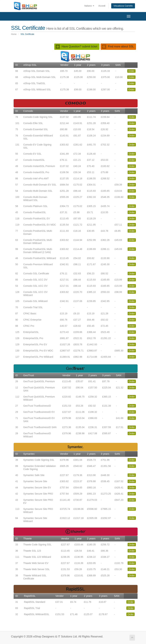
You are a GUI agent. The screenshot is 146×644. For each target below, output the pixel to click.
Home (14, 34)
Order (131, 71)
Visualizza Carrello (123, 6)
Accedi (102, 6)
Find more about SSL (118, 47)
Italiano (89, 6)
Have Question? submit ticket (77, 47)
